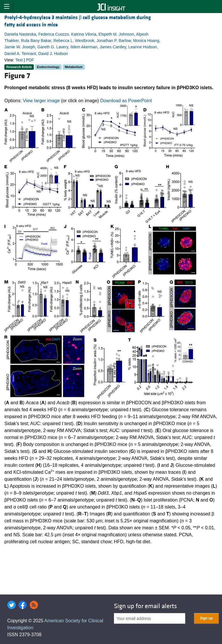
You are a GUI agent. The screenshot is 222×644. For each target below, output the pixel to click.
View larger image (41, 101)
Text (19, 60)
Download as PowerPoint (126, 101)
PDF (30, 60)
